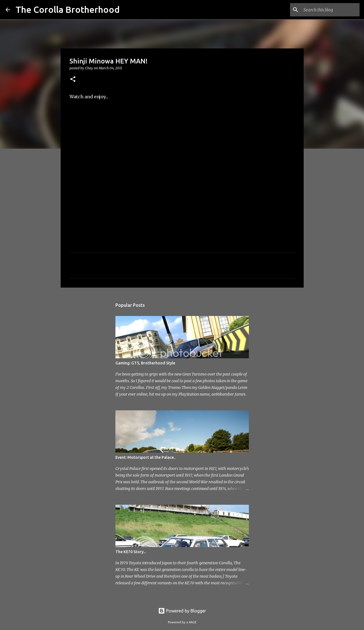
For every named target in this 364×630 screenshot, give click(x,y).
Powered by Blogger (182, 611)
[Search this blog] (330, 10)
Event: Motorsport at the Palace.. (145, 457)
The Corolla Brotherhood (68, 9)
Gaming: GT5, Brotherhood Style (145, 363)
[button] (73, 79)
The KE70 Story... (131, 552)
